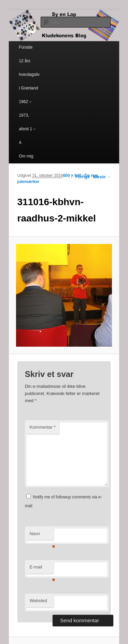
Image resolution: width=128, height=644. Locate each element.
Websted (38, 601)
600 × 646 (72, 176)
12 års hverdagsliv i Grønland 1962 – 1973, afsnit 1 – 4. (29, 102)
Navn (42, 536)
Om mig (26, 156)
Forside (26, 47)
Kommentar (43, 427)
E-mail (42, 569)
